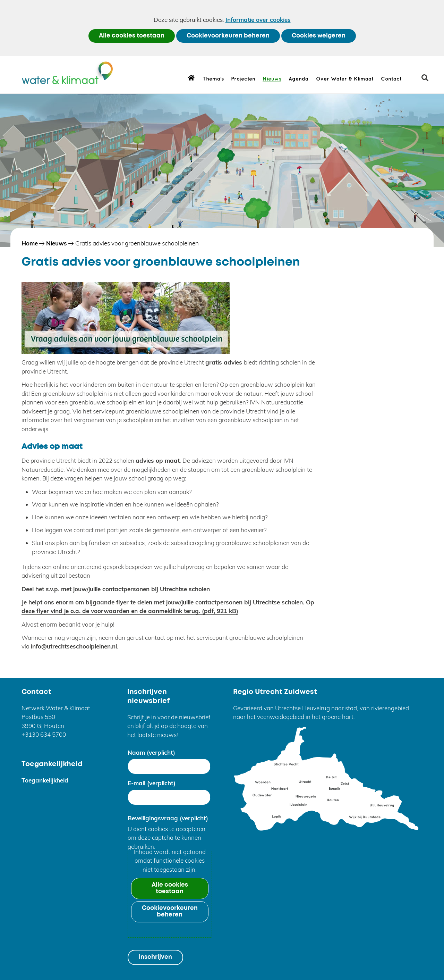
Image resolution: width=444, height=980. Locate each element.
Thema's (213, 79)
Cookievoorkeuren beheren (228, 36)
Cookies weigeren (319, 36)
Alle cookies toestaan (132, 36)
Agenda (298, 79)
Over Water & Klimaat (345, 79)
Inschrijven (155, 957)
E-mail (152, 783)
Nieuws (272, 79)
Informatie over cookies (258, 20)
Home (191, 77)
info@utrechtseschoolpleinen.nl (74, 646)
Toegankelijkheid (45, 780)
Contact (391, 79)
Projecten (243, 79)
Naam (151, 752)
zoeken (428, 80)
